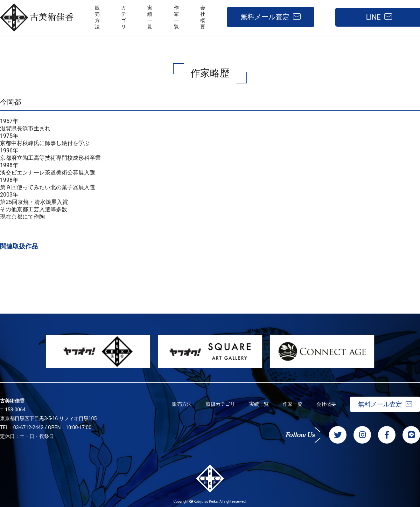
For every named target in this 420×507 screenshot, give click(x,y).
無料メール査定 (265, 17)
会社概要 (326, 404)
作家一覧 (293, 404)
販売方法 (182, 404)
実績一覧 (259, 404)
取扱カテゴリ (220, 404)
